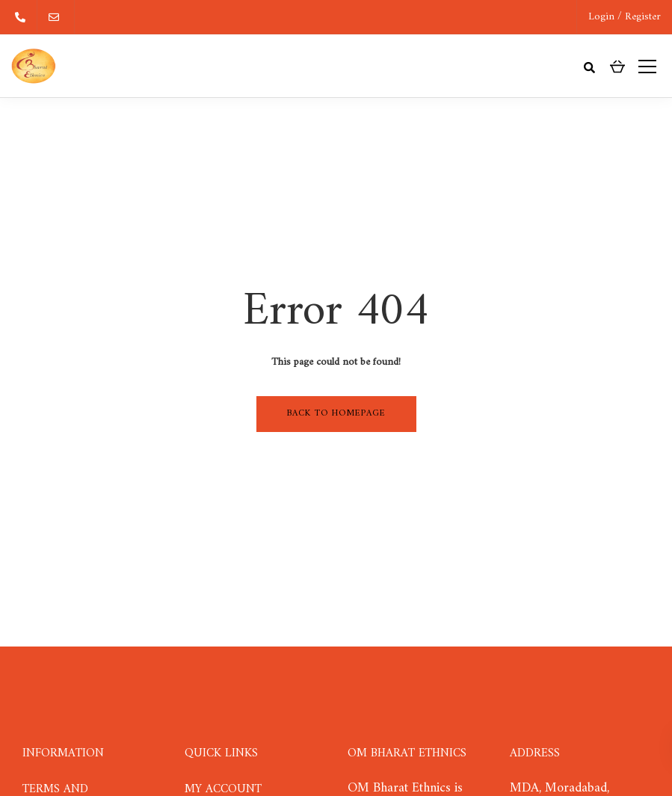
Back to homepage (336, 414)
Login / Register (625, 17)
